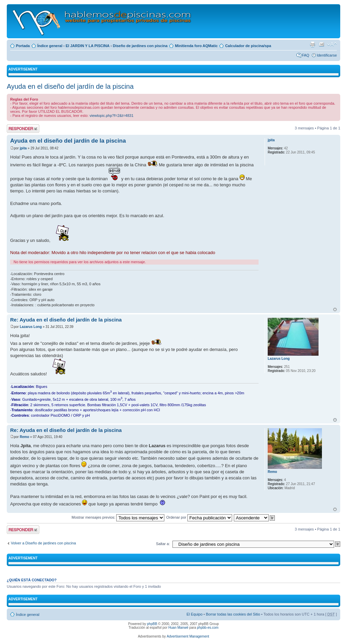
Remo (24, 437)
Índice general (50, 46)
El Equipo (194, 614)
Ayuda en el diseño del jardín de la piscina (70, 86)
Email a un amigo (322, 44)
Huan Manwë (178, 628)
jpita (23, 148)
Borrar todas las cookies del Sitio (233, 614)
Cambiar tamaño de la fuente (332, 44)
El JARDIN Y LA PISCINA (88, 46)
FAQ (306, 55)
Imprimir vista (312, 44)
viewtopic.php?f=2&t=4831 (111, 116)
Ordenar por (199, 517)
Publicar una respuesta (23, 129)
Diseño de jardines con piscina (140, 46)
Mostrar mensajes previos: (118, 517)
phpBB (152, 624)
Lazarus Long (31, 327)
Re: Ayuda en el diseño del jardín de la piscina (66, 320)
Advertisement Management (188, 636)
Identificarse (327, 55)
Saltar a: (163, 544)
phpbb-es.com (208, 628)
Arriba (335, 309)
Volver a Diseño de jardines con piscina (43, 543)
